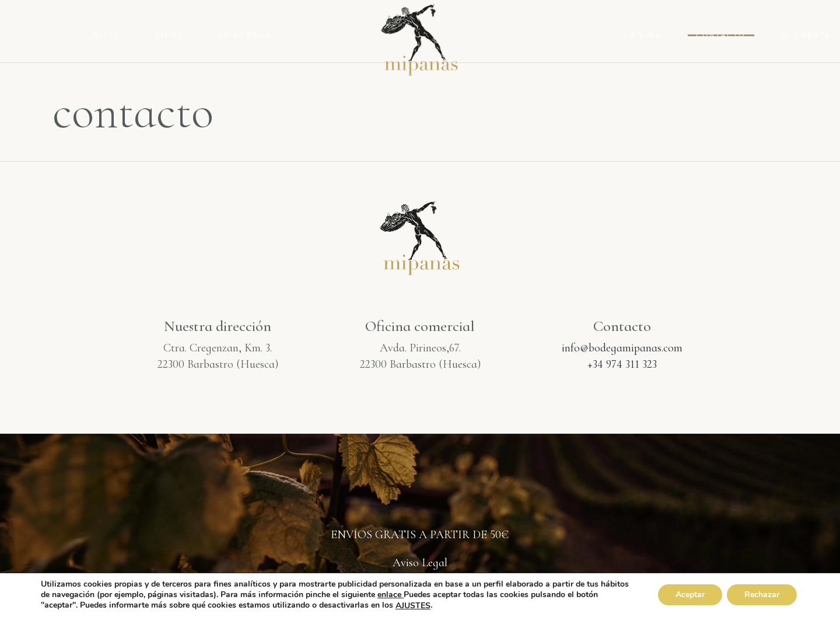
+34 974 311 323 (622, 364)
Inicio (105, 35)
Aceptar (690, 595)
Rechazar (762, 595)
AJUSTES (413, 606)
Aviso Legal (420, 563)
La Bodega (245, 35)
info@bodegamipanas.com (622, 348)
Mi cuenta (806, 35)
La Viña (643, 35)
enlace (391, 595)
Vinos (169, 35)
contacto (721, 35)
